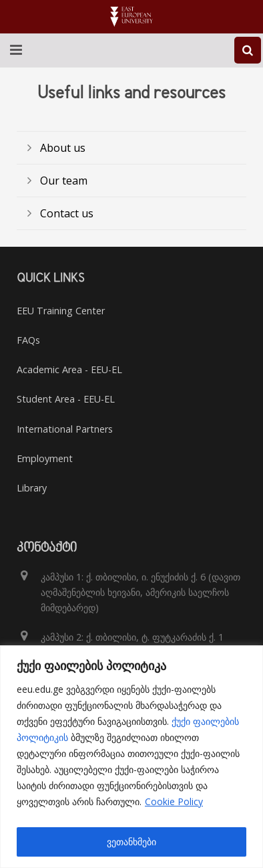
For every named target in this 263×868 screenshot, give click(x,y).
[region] (131, 757)
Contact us (67, 213)
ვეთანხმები (131, 842)
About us (63, 148)
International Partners (65, 429)
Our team (64, 181)
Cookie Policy (174, 801)
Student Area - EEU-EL (66, 399)
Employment (45, 458)
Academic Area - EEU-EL (69, 369)
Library (32, 488)
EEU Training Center (61, 311)
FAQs (28, 340)
